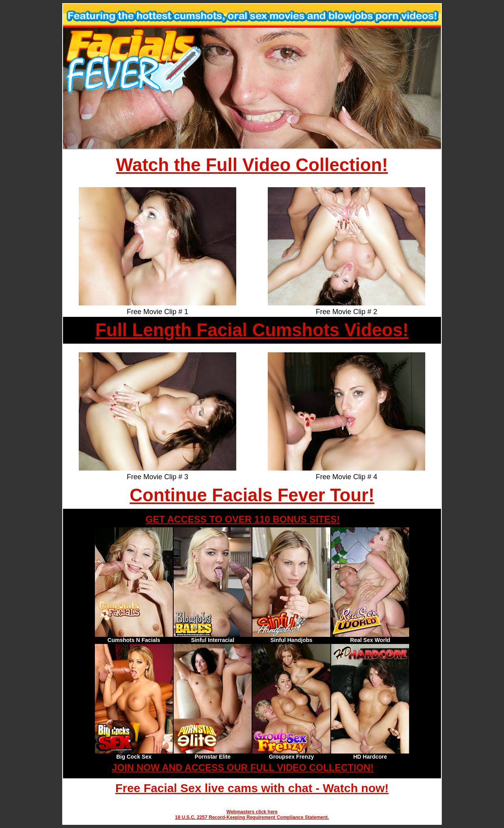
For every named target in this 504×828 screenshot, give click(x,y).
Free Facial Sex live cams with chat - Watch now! (252, 788)
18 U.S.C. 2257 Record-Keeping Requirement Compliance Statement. (252, 817)
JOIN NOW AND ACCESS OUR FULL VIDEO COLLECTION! (243, 768)
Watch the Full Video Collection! (252, 165)
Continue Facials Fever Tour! (252, 495)
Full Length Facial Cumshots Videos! (252, 330)
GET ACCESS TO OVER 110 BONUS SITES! (243, 519)
